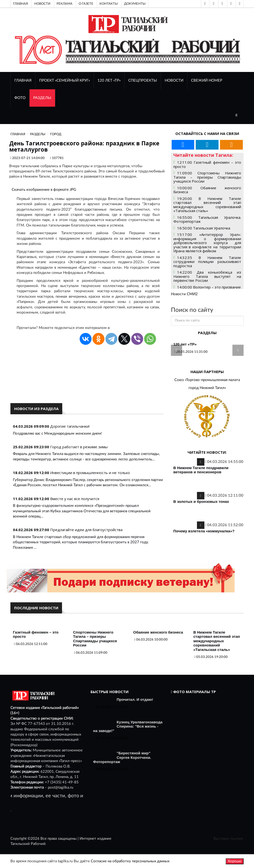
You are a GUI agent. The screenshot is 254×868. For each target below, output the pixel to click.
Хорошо (235, 861)
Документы (135, 4)
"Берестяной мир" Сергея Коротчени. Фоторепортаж (122, 757)
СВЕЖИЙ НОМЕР (207, 80)
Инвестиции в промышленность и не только (90, 473)
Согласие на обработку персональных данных (130, 861)
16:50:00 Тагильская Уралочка (204, 228)
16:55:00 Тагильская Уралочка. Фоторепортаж (207, 219)
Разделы (42, 98)
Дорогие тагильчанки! (70, 426)
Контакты (109, 4)
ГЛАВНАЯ (23, 80)
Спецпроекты (143, 80)
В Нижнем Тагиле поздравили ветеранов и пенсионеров (201, 470)
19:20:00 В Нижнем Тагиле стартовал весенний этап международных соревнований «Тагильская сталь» (207, 205)
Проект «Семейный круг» (64, 80)
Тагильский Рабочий (28, 844)
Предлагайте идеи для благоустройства (86, 530)
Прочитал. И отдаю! (135, 699)
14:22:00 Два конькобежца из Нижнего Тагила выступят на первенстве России (207, 276)
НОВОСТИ (174, 80)
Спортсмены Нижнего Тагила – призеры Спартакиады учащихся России (95, 639)
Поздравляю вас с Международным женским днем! (57, 434)
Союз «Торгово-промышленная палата (207, 380)
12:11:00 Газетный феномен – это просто (207, 164)
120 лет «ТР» (109, 80)
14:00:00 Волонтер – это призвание (209, 287)
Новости (42, 4)
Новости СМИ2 (184, 294)
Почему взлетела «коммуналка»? (204, 531)
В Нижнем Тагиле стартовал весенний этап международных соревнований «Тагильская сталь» (217, 641)
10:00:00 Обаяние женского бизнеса (207, 190)
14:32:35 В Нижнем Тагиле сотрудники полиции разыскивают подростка (207, 262)
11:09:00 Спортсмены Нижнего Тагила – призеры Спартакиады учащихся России (207, 177)
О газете (86, 4)
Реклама (64, 4)
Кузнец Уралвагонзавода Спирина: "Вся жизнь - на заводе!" (128, 726)
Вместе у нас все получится (75, 499)
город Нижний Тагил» (207, 388)
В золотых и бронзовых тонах (201, 501)
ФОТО (20, 98)
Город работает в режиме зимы (79, 447)
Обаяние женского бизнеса (158, 632)
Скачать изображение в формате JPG (44, 190)
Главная (21, 4)
